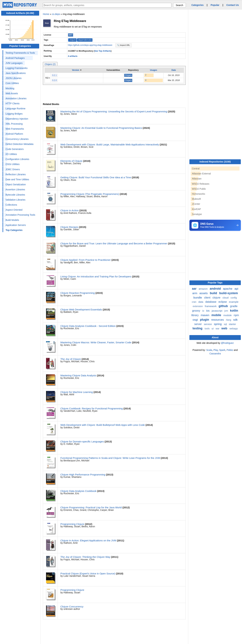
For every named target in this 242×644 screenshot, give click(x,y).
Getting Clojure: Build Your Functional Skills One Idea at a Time (96, 177)
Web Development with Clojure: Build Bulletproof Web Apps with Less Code (103, 425)
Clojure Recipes (69, 227)
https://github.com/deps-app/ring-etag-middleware (90, 45)
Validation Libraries (15, 200)
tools (207, 329)
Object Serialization (16, 184)
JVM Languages (14, 63)
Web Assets (12, 93)
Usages (154, 70)
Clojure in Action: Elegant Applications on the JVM (88, 540)
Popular (215, 5)
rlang (229, 320)
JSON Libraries (14, 78)
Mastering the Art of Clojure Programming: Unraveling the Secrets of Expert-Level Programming (114, 111)
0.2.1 (55, 75)
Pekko (230, 350)
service (208, 324)
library (195, 315)
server (198, 324)
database (211, 302)
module (228, 315)
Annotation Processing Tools (20, 215)
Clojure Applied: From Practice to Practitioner (85, 260)
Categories (197, 5)
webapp (234, 329)
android (216, 289)
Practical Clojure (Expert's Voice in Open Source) (88, 573)
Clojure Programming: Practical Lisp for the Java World (91, 507)
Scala (209, 350)
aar (195, 289)
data (201, 302)
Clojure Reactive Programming (77, 293)
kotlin (234, 311)
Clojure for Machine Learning (77, 392)
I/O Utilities (11, 154)
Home (46, 14)
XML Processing (14, 124)
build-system (228, 293)
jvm (227, 311)
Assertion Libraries (15, 190)
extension (198, 306)
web (225, 328)
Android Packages (15, 58)
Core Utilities (12, 83)
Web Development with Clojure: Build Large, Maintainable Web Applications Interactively (110, 144)
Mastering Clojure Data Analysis (78, 375)
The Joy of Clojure (71, 359)
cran (194, 302)
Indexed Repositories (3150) (215, 162)
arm (195, 293)
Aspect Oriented (14, 210)
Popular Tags (215, 283)
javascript (217, 311)
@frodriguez (227, 343)
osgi (196, 320)
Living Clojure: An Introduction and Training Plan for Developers (96, 276)
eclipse (223, 302)
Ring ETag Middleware (70, 21)
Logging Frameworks (17, 68)
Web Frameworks (15, 129)
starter (232, 324)
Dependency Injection (17, 119)
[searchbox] (107, 5)
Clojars (128, 75)
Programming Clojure (72, 524)
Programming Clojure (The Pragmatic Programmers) (90, 194)
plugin (205, 320)
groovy (196, 311)
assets (204, 293)
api (236, 289)
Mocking (10, 88)
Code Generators (15, 149)
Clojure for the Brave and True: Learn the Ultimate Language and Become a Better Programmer (114, 243)
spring (218, 324)
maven (205, 315)
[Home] (20, 7)
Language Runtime (15, 109)
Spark (222, 350)
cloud (226, 298)
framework (211, 306)
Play (216, 350)
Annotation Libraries (16, 98)
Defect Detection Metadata (19, 144)
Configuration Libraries (17, 159)
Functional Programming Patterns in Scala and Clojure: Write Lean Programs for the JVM (110, 458)
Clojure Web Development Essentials (81, 310)
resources (218, 320)
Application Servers (16, 225)
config (234, 298)
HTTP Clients (13, 103)
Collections (11, 205)
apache (228, 289)
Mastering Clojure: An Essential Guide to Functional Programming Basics (101, 128)
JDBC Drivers (13, 169)
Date (174, 70)
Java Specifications (16, 73)
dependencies (85, 40)
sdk (235, 320)
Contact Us (233, 5)
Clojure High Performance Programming (83, 475)
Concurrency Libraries (17, 139)
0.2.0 (55, 80)
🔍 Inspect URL (123, 45)
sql (226, 324)
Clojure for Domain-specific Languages (82, 441)
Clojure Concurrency (72, 607)
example (234, 302)
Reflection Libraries (16, 174)
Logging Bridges (14, 114)
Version (76, 70)
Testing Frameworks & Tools (20, 53)
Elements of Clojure (71, 161)
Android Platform (14, 134)
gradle (234, 306)
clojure (73, 40)
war (218, 329)
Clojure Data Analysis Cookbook (78, 491)
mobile (217, 315)
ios (208, 311)
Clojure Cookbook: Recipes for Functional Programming (92, 408)
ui (213, 328)
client (208, 298)
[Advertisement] (215, 257)
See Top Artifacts (103, 51)
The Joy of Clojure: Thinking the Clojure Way (85, 557)
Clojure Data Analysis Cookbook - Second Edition (88, 326)
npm (236, 315)
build (214, 293)
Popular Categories (20, 46)
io (204, 311)
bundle (198, 298)
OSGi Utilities (13, 164)
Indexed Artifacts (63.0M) (20, 13)
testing (198, 328)
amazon (204, 289)
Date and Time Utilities (17, 179)
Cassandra (215, 354)
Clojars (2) (50, 64)
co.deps (56, 14)
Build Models (12, 220)
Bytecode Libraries (15, 195)
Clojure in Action (69, 210)
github (224, 306)
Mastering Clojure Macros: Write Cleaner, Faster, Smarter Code (96, 342)
